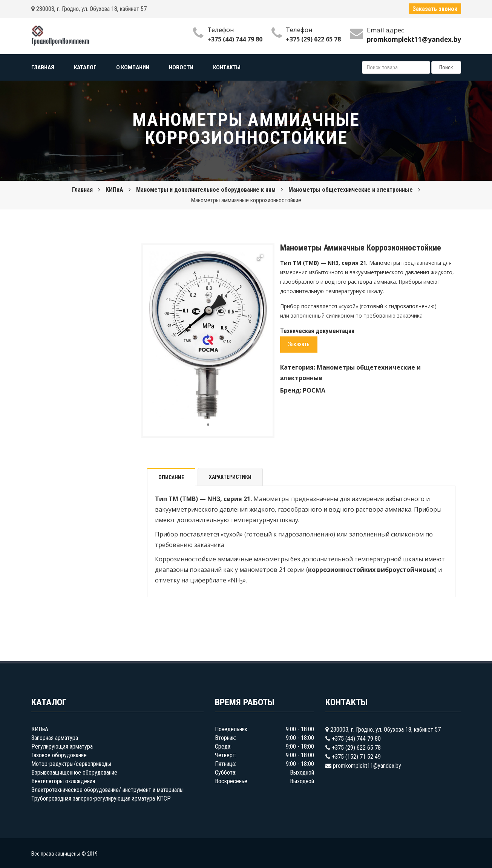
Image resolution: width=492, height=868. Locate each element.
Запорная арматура (55, 738)
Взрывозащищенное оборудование (74, 772)
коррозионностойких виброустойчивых (371, 570)
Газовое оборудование (59, 755)
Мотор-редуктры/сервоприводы (71, 764)
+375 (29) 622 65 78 (313, 39)
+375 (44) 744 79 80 (235, 39)
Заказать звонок (435, 9)
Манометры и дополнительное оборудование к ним (206, 190)
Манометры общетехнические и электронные (351, 190)
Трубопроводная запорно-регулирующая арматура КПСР (101, 798)
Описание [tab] (171, 477)
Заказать (299, 344)
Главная (82, 190)
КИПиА (114, 190)
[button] (260, 258)
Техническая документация (317, 331)
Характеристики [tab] (230, 477)
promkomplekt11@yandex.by (367, 766)
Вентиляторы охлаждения (63, 781)
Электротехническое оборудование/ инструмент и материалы (107, 790)
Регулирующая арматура (62, 747)
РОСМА (314, 390)
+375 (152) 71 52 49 (356, 757)
